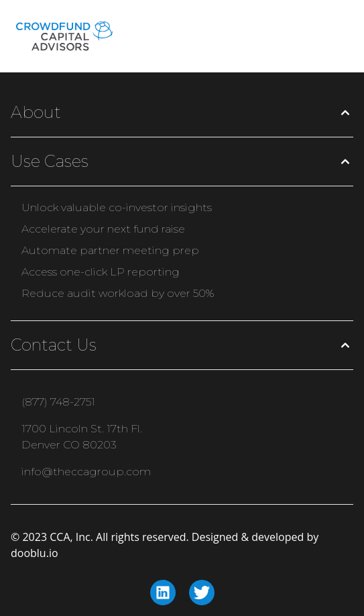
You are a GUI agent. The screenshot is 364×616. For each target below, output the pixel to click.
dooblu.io (35, 553)
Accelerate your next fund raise (103, 229)
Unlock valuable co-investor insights (117, 207)
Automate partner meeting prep (110, 250)
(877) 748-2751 (58, 402)
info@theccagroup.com (86, 472)
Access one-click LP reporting (101, 272)
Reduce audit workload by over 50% (118, 293)
